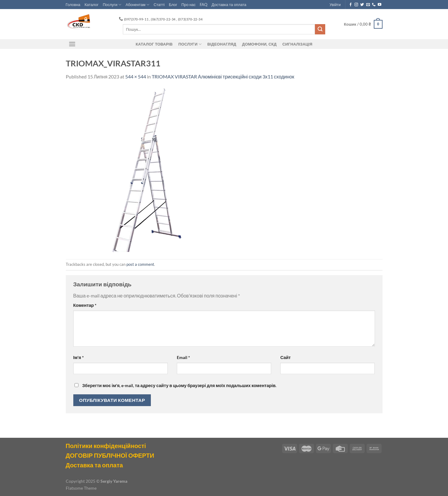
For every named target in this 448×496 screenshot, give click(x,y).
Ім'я (79, 357)
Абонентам (137, 5)
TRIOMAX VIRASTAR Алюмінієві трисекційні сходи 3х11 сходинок (223, 76)
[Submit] (320, 29)
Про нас (188, 5)
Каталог (92, 5)
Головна (73, 5)
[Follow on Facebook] (351, 5)
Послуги (112, 5)
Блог (173, 5)
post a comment (140, 264)
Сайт (285, 357)
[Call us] (374, 5)
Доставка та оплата (229, 5)
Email (183, 357)
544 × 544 (136, 76)
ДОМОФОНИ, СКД (259, 44)
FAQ (203, 5)
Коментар (85, 305)
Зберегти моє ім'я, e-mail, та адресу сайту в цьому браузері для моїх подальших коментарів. (180, 385)
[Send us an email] (368, 5)
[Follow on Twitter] (362, 5)
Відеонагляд (222, 44)
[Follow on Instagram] (356, 5)
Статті (159, 5)
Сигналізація (297, 44)
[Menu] (72, 44)
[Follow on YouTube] (380, 5)
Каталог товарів (154, 44)
